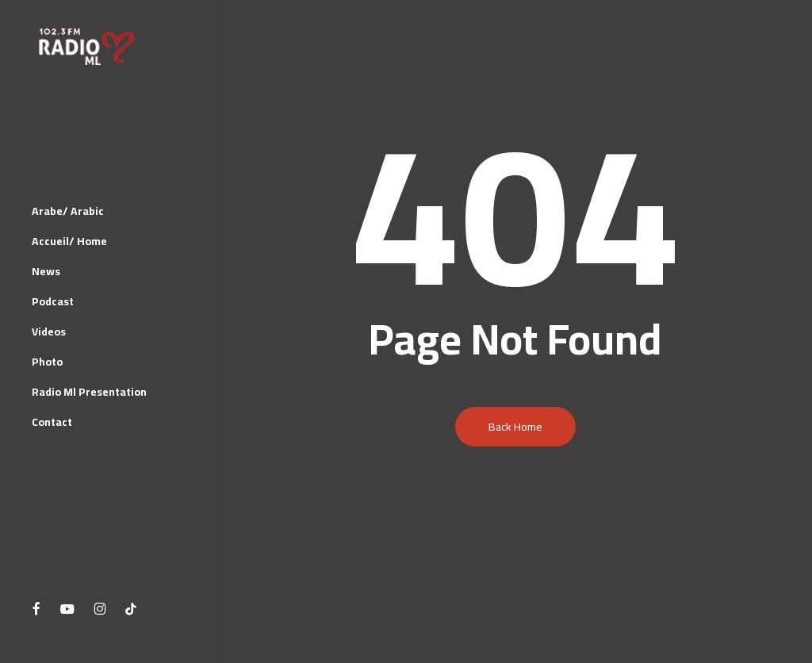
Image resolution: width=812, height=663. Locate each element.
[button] (782, 8)
